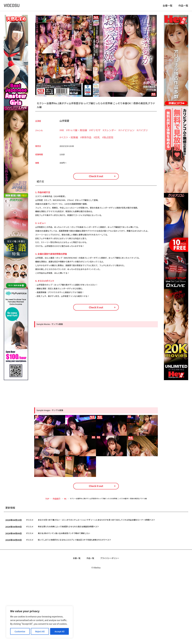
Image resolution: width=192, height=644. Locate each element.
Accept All (60, 631)
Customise (20, 631)
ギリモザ (96, 133)
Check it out (96, 185)
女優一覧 (168, 7)
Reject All (40, 631)
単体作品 (87, 140)
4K (62, 133)
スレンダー (110, 133)
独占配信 (108, 140)
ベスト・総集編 (69, 140)
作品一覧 (183, 7)
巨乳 (98, 140)
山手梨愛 (64, 123)
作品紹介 (46, 565)
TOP (36, 565)
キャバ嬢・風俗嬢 (77, 133)
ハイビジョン (127, 133)
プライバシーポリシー (112, 626)
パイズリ (143, 133)
